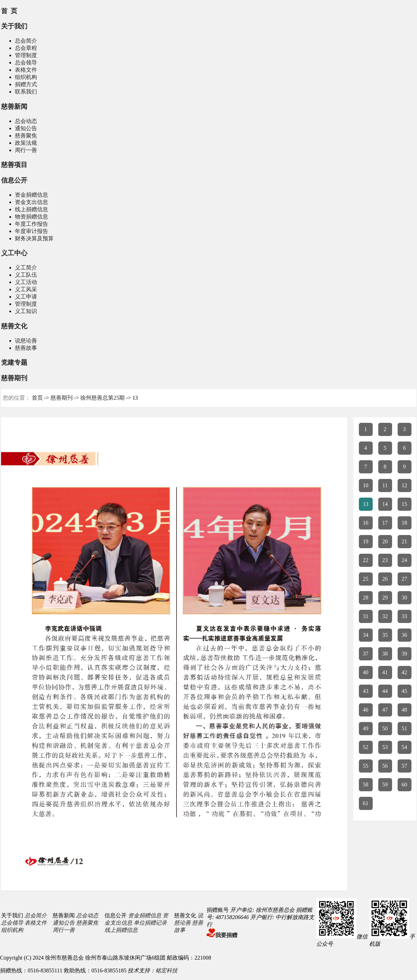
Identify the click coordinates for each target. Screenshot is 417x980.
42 (405, 672)
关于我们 (14, 26)
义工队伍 (26, 275)
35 (385, 635)
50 (385, 728)
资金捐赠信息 (31, 195)
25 (366, 579)
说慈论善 (26, 341)
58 (366, 785)
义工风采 (26, 289)
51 (405, 728)
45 (405, 691)
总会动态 (26, 121)
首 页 (9, 11)
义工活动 (26, 282)
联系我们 (26, 92)
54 (405, 747)
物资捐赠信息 (31, 217)
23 (385, 560)
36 (405, 635)
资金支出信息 (31, 202)
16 (366, 523)
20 (385, 541)
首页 (37, 398)
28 (366, 598)
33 (405, 616)
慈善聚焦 (26, 136)
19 (366, 541)
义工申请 (26, 297)
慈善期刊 (14, 378)
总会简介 (26, 41)
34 (366, 635)
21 (405, 541)
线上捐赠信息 (31, 209)
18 (405, 523)
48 (405, 710)
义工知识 (26, 311)
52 (366, 747)
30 (405, 598)
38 (385, 654)
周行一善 (26, 150)
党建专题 (14, 362)
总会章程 (26, 48)
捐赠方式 (26, 84)
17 (385, 523)
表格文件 (26, 70)
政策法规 (26, 143)
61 (366, 803)
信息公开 (14, 180)
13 (366, 504)
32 (385, 616)
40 (366, 672)
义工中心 (14, 253)
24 (405, 560)
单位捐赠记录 (150, 923)
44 (385, 691)
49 (366, 728)
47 (385, 710)
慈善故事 (26, 348)
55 (366, 766)
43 (366, 691)
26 (385, 579)
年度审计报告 (31, 231)
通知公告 (26, 128)
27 (405, 579)
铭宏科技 (166, 970)
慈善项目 (14, 165)
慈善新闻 (14, 106)
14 (385, 504)
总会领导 (26, 63)
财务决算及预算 (34, 238)
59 (385, 785)
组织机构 (26, 77)
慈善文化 (14, 326)
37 (366, 654)
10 (366, 485)
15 (405, 504)
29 (385, 598)
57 (405, 766)
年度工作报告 (31, 224)
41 (385, 672)
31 (366, 616)
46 (366, 710)
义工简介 (26, 268)
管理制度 (26, 55)
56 (385, 766)
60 (405, 785)
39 (405, 654)
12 (405, 485)
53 (385, 747)
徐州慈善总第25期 (102, 398)
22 (366, 560)
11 (385, 485)
